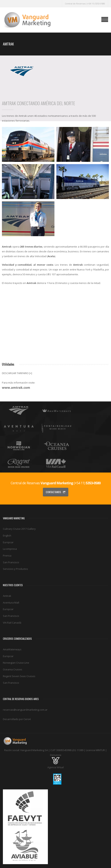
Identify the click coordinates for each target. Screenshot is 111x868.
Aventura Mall (11, 603)
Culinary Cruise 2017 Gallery (19, 529)
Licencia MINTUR (95, 750)
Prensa (7, 556)
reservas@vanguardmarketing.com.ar (25, 710)
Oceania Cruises (13, 669)
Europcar (8, 542)
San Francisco (11, 562)
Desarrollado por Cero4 (17, 719)
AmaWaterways (12, 649)
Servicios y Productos (15, 569)
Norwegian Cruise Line (16, 663)
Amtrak (7, 596)
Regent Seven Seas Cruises (19, 676)
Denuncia (56, 755)
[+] (31, 373)
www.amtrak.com (16, 388)
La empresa (10, 549)
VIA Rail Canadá (12, 623)
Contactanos (56, 492)
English (7, 536)
